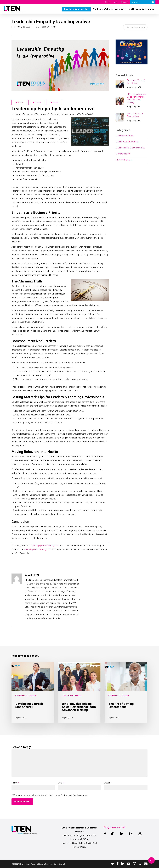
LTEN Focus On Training (141, 9)
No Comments (135, 27)
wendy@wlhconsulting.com (46, 546)
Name (15, 783)
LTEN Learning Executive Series (130, 148)
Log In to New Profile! (76, 9)
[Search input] (141, 2)
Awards (120, 9)
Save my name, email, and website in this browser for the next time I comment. (51, 795)
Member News (123, 154)
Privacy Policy (79, 847)
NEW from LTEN (123, 160)
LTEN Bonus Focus (125, 136)
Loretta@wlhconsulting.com (38, 549)
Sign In (108, 2)
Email (61, 783)
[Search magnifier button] (153, 2)
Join (116, 2)
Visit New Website (103, 9)
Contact (125, 2)
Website (108, 783)
